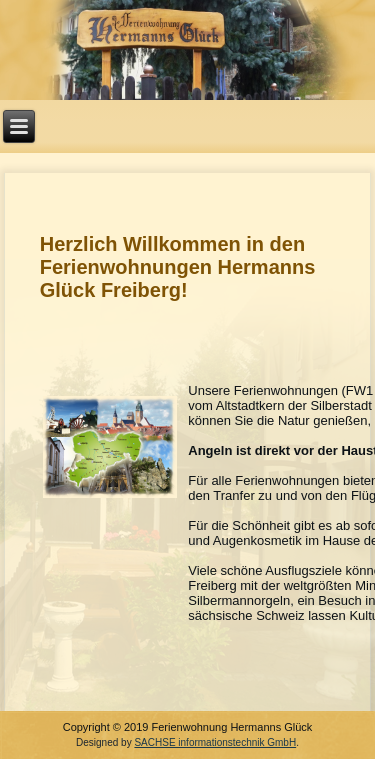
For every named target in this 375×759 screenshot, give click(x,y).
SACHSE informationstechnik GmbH (215, 742)
